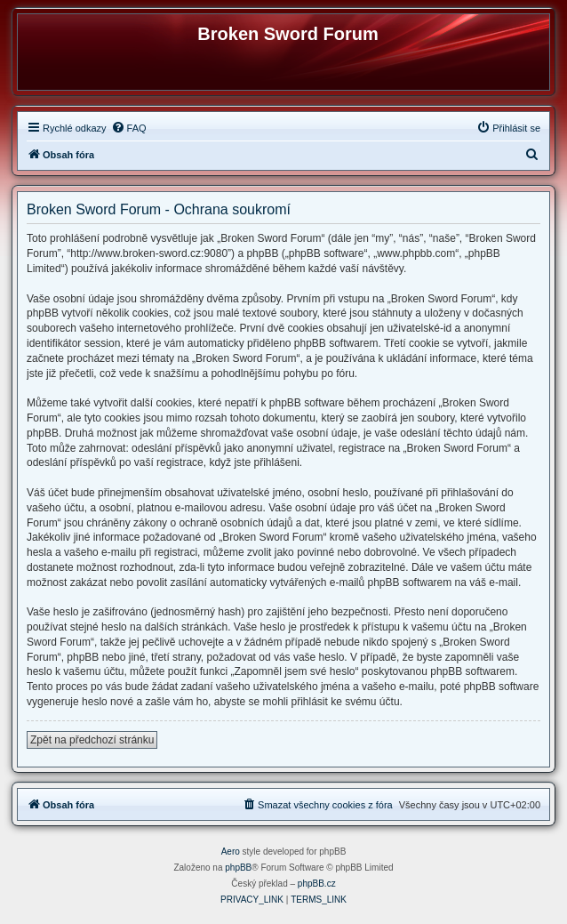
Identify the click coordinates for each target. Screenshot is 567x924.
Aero (231, 852)
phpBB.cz (317, 884)
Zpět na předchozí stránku (92, 740)
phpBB (238, 868)
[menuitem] (129, 128)
